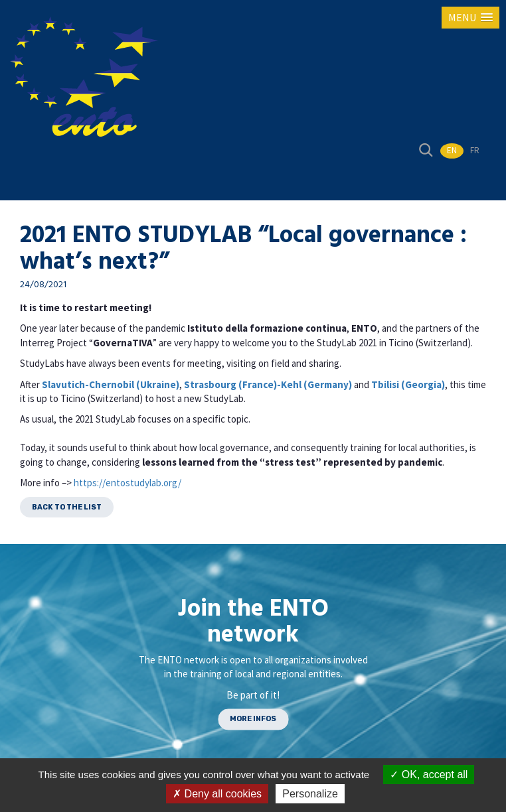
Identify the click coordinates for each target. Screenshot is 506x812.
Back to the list (67, 507)
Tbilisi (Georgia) (408, 384)
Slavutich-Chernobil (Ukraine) (111, 384)
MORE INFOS (253, 719)
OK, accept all (429, 775)
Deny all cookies (217, 794)
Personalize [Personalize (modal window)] (310, 794)
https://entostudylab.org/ (127, 483)
